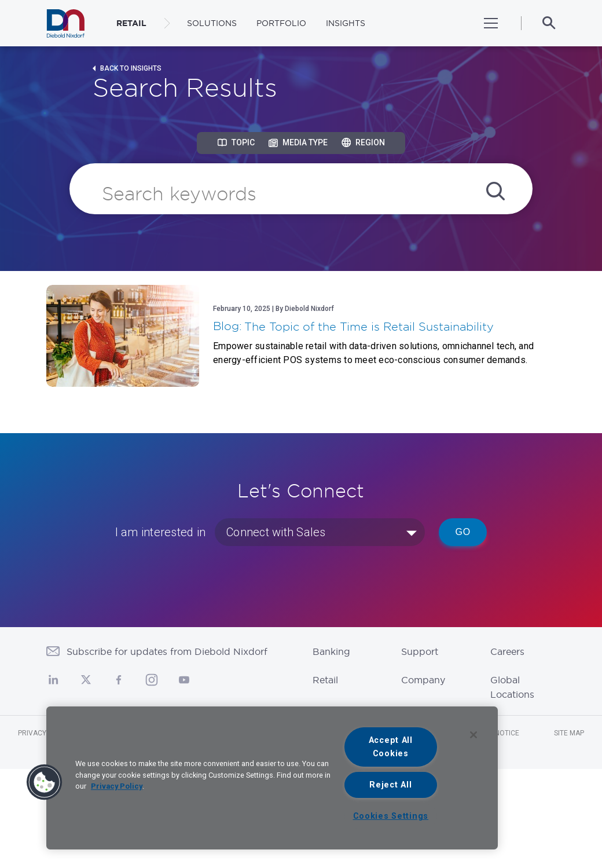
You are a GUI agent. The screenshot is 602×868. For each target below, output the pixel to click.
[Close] (473, 735)
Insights (346, 23)
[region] (272, 778)
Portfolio (281, 23)
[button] (45, 782)
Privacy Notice (45, 733)
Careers (507, 651)
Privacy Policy (117, 786)
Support (420, 651)
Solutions (212, 23)
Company (423, 680)
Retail (325, 680)
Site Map (569, 733)
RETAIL (131, 23)
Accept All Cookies (391, 747)
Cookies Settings (391, 816)
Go (463, 532)
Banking (331, 651)
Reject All (390, 785)
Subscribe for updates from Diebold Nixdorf (167, 651)
